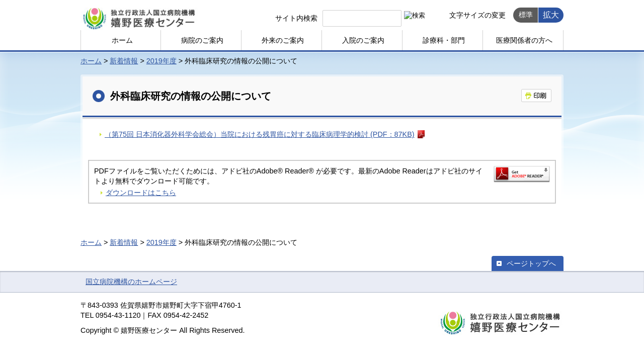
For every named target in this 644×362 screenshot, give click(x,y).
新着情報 (124, 61)
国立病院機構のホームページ (131, 282)
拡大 (551, 15)
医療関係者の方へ (524, 40)
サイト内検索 (296, 18)
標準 (526, 15)
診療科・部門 (444, 40)
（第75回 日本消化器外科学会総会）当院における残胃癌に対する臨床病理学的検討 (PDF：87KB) (260, 134)
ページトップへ (531, 263)
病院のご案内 (202, 40)
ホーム (122, 40)
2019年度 (162, 61)
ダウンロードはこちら (141, 193)
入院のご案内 (363, 40)
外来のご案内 (283, 40)
